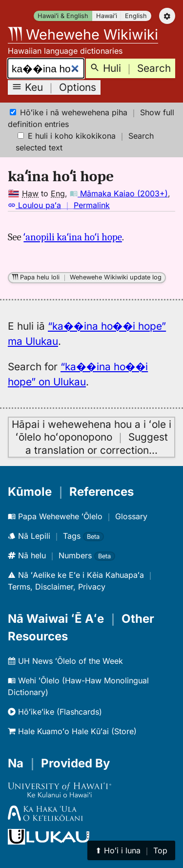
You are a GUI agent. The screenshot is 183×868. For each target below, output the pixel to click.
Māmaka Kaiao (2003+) (119, 193)
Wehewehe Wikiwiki (83, 34)
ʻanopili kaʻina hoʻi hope (73, 237)
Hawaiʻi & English (63, 16)
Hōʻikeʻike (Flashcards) (55, 712)
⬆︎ (131, 850)
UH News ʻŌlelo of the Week (65, 661)
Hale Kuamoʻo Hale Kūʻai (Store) (72, 731)
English (136, 16)
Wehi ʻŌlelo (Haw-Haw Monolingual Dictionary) (78, 686)
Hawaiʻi (107, 16)
